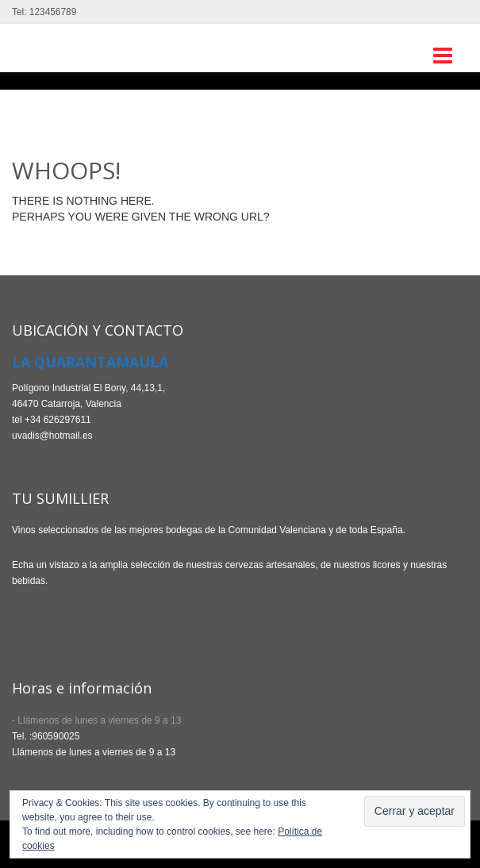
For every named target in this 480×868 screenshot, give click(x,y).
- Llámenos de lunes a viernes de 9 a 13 (96, 720)
